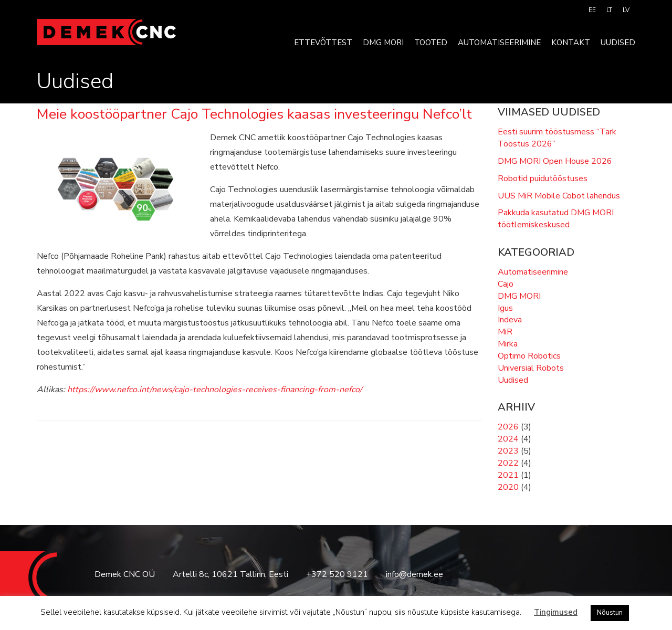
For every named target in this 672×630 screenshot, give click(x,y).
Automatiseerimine (499, 43)
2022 (508, 463)
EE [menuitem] (592, 10)
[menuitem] (592, 10)
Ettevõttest (323, 43)
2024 (508, 439)
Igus (505, 308)
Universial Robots (531, 368)
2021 (508, 475)
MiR (505, 332)
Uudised (618, 43)
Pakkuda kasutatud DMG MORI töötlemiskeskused (556, 219)
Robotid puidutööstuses (543, 178)
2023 (508, 451)
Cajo (506, 284)
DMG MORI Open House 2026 (555, 161)
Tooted (431, 43)
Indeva (510, 320)
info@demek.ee (414, 574)
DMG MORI (383, 43)
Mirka (508, 344)
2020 (508, 487)
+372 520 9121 (337, 574)
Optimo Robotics (529, 356)
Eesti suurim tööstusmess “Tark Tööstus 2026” (557, 138)
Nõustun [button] (610, 613)
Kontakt (571, 43)
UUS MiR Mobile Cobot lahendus (559, 196)
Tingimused (556, 612)
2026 (508, 427)
